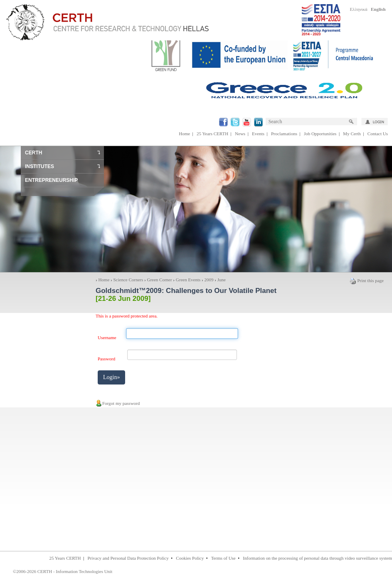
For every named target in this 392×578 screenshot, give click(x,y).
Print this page (367, 280)
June (222, 280)
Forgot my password (118, 403)
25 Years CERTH (212, 134)
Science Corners (128, 280)
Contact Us (378, 134)
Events (258, 134)
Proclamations (284, 134)
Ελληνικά (359, 9)
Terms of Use (223, 558)
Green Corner (159, 280)
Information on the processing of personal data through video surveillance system (317, 558)
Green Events (188, 280)
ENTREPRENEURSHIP (51, 180)
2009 (209, 280)
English (378, 9)
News (240, 134)
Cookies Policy (190, 558)
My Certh (352, 134)
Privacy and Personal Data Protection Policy (128, 558)
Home (184, 134)
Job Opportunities (320, 134)
